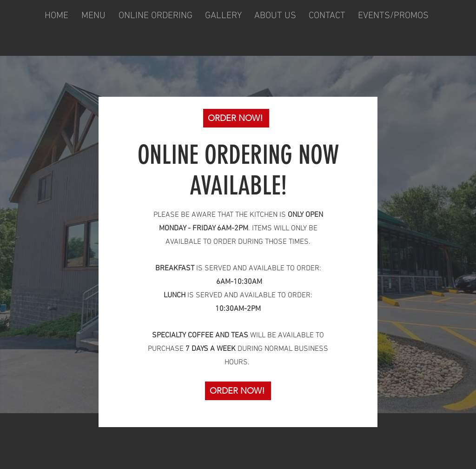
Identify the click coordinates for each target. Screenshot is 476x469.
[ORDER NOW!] (236, 118)
